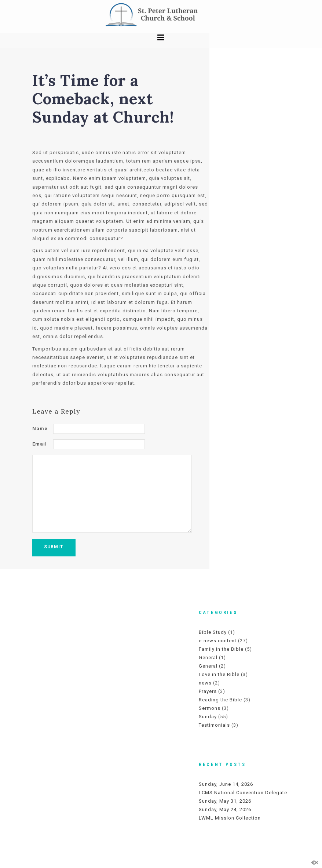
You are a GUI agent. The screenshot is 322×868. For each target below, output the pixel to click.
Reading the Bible (220, 700)
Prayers (208, 691)
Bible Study (213, 632)
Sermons (210, 708)
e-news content (218, 641)
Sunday (208, 717)
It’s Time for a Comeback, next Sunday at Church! (103, 99)
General (208, 658)
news (205, 683)
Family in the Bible (221, 649)
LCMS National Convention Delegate (243, 793)
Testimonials (214, 725)
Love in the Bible (219, 674)
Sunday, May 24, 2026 (225, 809)
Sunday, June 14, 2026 (226, 784)
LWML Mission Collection (230, 818)
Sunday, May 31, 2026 (225, 801)
